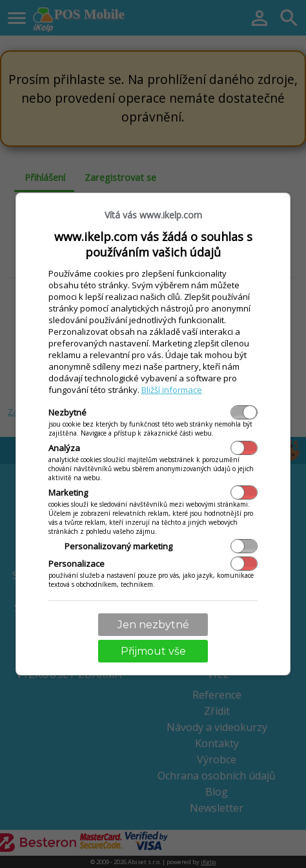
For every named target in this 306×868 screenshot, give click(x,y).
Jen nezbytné (153, 625)
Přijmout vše (153, 651)
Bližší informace (172, 390)
